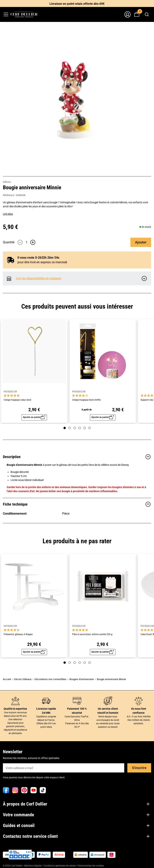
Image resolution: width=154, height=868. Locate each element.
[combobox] (147, 14)
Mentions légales (33, 866)
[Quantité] (26, 242)
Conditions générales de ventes (60, 866)
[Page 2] (70, 428)
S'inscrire (139, 768)
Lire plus (8, 214)
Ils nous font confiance (139, 711)
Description (77, 457)
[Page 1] (65, 428)
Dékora (7, 182)
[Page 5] (85, 428)
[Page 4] (80, 428)
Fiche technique (77, 504)
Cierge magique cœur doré (17, 400)
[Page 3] (75, 428)
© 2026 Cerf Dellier (13, 866)
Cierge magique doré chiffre (86, 400)
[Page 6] (90, 428)
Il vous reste (35, 258)
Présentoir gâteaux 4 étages (18, 634)
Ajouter (141, 242)
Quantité (9, 242)
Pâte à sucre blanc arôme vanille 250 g (92, 634)
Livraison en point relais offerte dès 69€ (77, 4)
